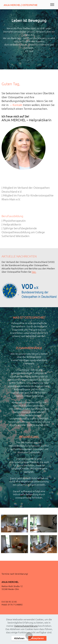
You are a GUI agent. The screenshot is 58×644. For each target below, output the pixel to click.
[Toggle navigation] (52, 5)
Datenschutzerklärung (26, 627)
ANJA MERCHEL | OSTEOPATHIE (21, 5)
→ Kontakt (16, 105)
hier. (34, 272)
